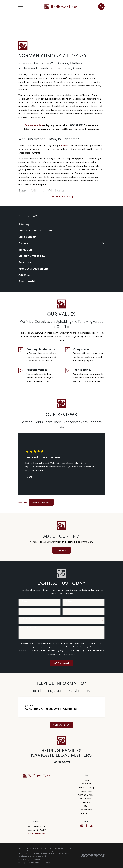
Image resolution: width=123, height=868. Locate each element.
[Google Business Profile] (82, 826)
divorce (64, 145)
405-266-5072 (61, 762)
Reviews (86, 802)
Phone (22, 610)
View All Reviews (41, 502)
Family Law (86, 791)
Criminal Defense (86, 795)
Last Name (68, 601)
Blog (86, 806)
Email (66, 610)
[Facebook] (86, 826)
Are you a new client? (28, 619)
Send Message (61, 663)
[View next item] (25, 503)
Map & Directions (37, 834)
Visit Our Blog (62, 725)
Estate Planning (86, 788)
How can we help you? (28, 628)
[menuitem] (62, 224)
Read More (61, 550)
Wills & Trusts (86, 799)
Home (86, 780)
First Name (24, 601)
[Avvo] (91, 826)
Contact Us (86, 813)
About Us (86, 784)
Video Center (86, 810)
